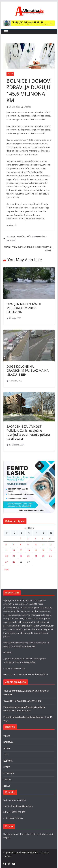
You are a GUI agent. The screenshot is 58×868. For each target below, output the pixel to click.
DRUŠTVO (8, 742)
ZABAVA (7, 780)
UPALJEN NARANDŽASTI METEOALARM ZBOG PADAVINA (24, 308)
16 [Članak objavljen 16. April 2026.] (28, 550)
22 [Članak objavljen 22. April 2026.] (21, 556)
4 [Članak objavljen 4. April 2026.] (43, 539)
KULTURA (8, 761)
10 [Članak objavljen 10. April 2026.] (36, 544)
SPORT (6, 767)
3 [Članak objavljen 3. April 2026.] (35, 539)
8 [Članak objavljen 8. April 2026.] (20, 544)
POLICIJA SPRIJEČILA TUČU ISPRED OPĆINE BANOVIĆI (25, 238)
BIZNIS (7, 748)
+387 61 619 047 (16, 818)
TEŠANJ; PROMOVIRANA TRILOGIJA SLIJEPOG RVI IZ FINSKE (29, 249)
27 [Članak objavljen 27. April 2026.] (6, 562)
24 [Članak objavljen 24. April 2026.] (36, 556)
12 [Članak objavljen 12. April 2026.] (50, 544)
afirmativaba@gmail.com (22, 806)
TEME (6, 755)
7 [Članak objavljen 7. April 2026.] (13, 544)
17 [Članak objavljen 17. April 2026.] (36, 550)
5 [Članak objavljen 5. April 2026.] (50, 539)
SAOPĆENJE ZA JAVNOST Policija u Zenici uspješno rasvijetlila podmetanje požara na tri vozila (28, 433)
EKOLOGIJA (9, 773)
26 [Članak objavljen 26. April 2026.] (50, 556)
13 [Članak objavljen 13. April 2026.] (6, 550)
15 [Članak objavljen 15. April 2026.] (21, 550)
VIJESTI (10, 74)
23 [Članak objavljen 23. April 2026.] (28, 556)
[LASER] (29, 463)
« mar (6, 570)
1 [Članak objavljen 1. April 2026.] (20, 539)
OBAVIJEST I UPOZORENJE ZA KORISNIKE (23, 701)
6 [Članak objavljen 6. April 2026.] (6, 544)
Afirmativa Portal (30, 853)
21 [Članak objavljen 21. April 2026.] (14, 556)
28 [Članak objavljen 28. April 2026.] (14, 562)
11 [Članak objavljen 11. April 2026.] (43, 544)
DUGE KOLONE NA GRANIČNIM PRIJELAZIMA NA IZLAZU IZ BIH (28, 370)
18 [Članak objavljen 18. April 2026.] (43, 550)
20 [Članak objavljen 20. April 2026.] (6, 556)
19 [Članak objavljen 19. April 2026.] (50, 550)
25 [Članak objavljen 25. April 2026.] (43, 556)
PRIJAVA (7, 838)
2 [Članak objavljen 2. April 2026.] (28, 539)
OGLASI (7, 786)
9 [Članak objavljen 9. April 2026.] (28, 544)
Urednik (27, 107)
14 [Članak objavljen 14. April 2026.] (14, 550)
